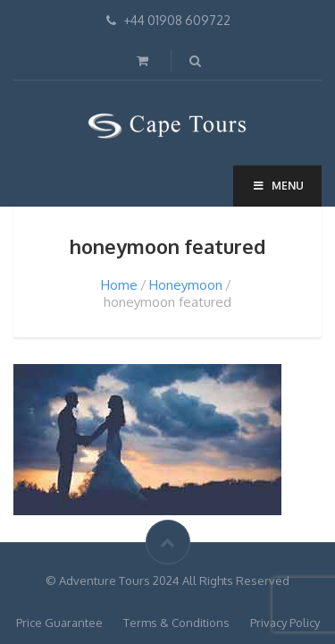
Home (119, 285)
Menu (277, 186)
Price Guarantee (59, 623)
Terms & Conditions (176, 623)
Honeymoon (186, 285)
